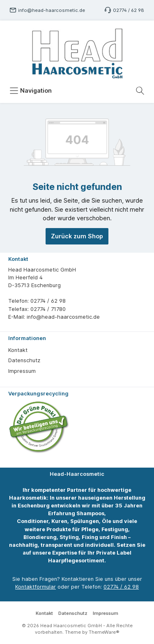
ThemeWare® (104, 632)
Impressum (22, 371)
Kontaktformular (36, 587)
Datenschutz (24, 360)
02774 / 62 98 (129, 10)
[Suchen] (140, 91)
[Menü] (31, 91)
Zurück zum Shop (77, 236)
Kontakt (18, 350)
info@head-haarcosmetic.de (52, 10)
